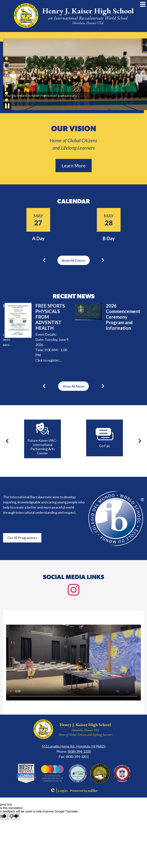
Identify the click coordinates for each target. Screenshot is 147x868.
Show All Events (73, 260)
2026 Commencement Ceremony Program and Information (123, 317)
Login (59, 791)
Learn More (74, 166)
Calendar (73, 202)
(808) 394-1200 (79, 751)
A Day (38, 238)
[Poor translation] (14, 816)
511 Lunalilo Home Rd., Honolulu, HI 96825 (74, 746)
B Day (109, 238)
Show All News (74, 386)
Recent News (74, 297)
